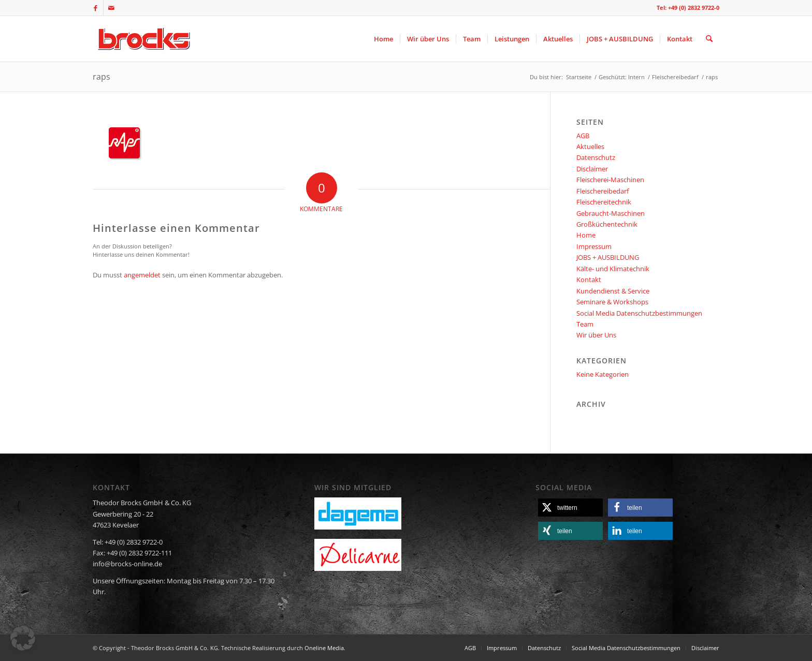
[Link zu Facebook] (96, 8)
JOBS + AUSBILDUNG (608, 257)
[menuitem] (383, 39)
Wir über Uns (596, 335)
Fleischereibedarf (603, 191)
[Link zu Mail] (111, 8)
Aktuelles (590, 146)
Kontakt (589, 280)
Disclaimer (592, 169)
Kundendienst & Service (613, 291)
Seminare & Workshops (612, 302)
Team (585, 324)
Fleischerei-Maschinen (610, 180)
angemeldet (142, 275)
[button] (570, 508)
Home (586, 235)
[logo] (143, 39)
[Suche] (709, 39)
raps (102, 77)
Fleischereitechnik (604, 202)
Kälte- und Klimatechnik (613, 269)
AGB (583, 136)
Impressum (594, 246)
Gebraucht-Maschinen (611, 213)
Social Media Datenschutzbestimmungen (639, 313)
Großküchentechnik (607, 224)
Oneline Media (324, 648)
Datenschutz (596, 157)
